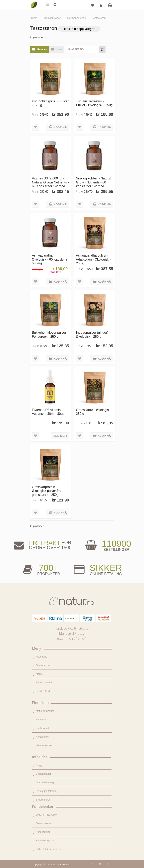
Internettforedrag (45, 782)
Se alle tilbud (43, 691)
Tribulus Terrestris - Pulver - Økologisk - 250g (94, 103)
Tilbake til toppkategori (79, 29)
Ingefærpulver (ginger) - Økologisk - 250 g (93, 334)
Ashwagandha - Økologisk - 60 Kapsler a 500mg (50, 259)
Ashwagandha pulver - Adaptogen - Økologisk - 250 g (93, 259)
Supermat (41, 720)
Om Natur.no (43, 665)
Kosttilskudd (42, 728)
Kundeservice (43, 832)
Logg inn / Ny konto (46, 815)
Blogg (39, 765)
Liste (55, 49)
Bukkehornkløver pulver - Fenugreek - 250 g (50, 334)
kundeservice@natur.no (72, 628)
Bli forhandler (43, 800)
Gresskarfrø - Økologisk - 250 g (94, 412)
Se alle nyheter (44, 683)
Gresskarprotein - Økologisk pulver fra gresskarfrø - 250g (46, 491)
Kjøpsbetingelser (45, 841)
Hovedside (42, 657)
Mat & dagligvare (45, 711)
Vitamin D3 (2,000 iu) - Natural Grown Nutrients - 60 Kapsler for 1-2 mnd (50, 182)
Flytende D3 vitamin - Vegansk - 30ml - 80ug (48, 412)
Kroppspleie (42, 737)
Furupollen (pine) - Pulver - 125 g (50, 103)
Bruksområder (43, 774)
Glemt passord (44, 823)
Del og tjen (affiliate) (47, 791)
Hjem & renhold (44, 745)
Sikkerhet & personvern (48, 849)
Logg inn (102, 7)
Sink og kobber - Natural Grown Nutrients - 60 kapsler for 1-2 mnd (94, 182)
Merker (40, 674)
